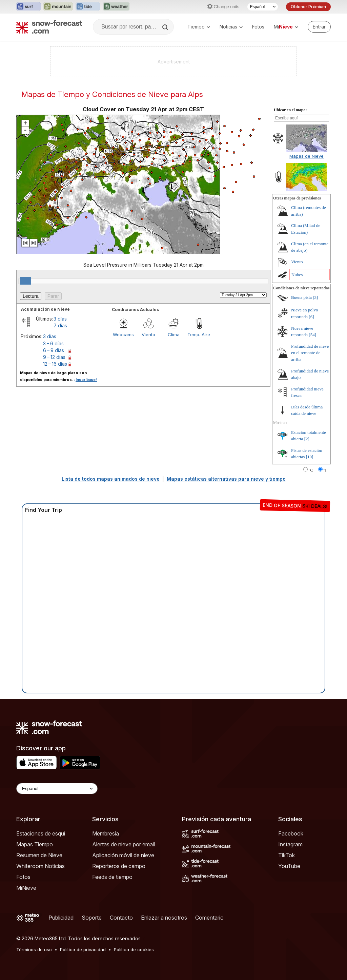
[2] (307, 439)
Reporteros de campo (119, 866)
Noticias (231, 27)
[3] (315, 297)
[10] (310, 457)
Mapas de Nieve (307, 156)
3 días (60, 319)
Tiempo (199, 27)
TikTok (287, 855)
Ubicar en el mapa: (290, 110)
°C (311, 470)
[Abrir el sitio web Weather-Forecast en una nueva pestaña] (116, 7)
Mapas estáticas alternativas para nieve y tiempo (226, 479)
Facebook (291, 833)
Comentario (209, 918)
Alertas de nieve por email (124, 844)
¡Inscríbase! (86, 380)
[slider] (26, 281)
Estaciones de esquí (41, 833)
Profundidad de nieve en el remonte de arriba (310, 353)
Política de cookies (134, 949)
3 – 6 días (53, 343)
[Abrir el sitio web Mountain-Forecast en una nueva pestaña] (58, 7)
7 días (60, 325)
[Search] (166, 27)
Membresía (106, 833)
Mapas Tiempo (35, 844)
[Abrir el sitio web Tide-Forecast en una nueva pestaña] (88, 7)
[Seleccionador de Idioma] (263, 7)
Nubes (297, 275)
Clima (174, 334)
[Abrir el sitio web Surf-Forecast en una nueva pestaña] (28, 7)
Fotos (258, 27)
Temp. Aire (199, 334)
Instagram (290, 844)
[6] (311, 317)
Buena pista (301, 297)
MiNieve (26, 888)
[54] (312, 335)
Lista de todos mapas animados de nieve (111, 479)
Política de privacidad (83, 949)
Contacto (121, 918)
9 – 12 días (54, 357)
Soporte (92, 918)
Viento (148, 334)
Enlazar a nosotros (164, 918)
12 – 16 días (55, 364)
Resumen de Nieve (39, 855)
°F (325, 470)
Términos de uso (34, 949)
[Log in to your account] (319, 27)
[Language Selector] (57, 789)
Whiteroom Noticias (40, 866)
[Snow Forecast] (49, 27)
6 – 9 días (54, 350)
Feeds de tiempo (112, 877)
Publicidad (61, 918)
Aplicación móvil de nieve (123, 855)
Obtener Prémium (308, 7)
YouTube (289, 866)
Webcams (123, 334)
